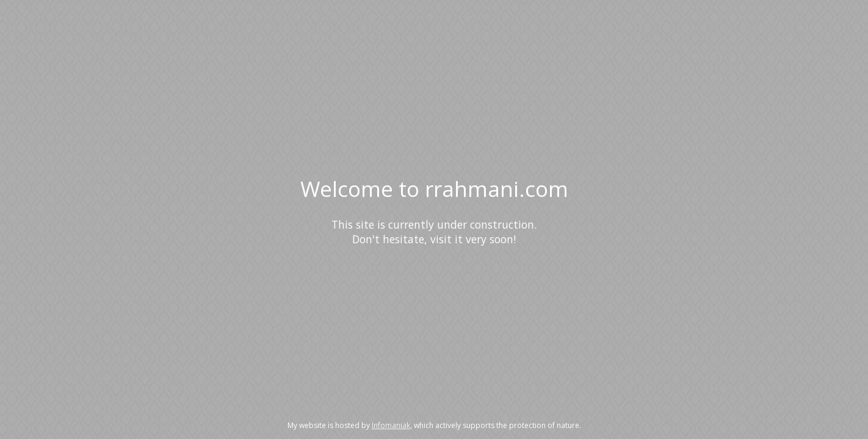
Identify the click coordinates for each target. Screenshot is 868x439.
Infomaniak (391, 425)
